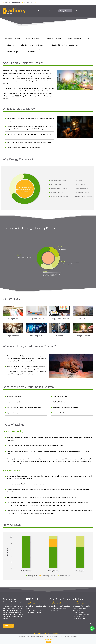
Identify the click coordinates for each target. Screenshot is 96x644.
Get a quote (47, 634)
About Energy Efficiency (13, 38)
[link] (25, 169)
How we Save (31, 52)
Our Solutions (10, 45)
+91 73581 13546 (79, 604)
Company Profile (58, 634)
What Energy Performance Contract (32, 45)
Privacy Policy (37, 634)
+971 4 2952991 (32, 604)
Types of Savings (12, 52)
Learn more (48, 639)
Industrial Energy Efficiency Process (78, 38)
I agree (48, 642)
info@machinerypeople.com (36, 602)
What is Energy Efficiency (34, 38)
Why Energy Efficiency (54, 38)
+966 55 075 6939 (56, 604)
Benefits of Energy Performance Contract (65, 45)
